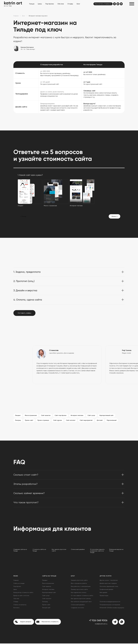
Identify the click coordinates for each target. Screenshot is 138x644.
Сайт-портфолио (62, 416)
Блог (24, 16)
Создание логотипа (77, 608)
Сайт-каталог (72, 421)
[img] (115, 4)
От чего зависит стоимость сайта (82, 596)
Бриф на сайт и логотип (21, 596)
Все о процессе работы (79, 584)
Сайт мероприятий (88, 421)
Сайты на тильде (19, 584)
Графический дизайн (106, 590)
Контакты (16, 608)
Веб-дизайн (103, 593)
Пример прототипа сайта (79, 590)
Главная (16, 16)
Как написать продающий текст (81, 602)
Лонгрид (18, 421)
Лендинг (18, 416)
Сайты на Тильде (49, 577)
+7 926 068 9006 (98, 621)
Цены (15, 590)
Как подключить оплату (79, 593)
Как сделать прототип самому (81, 599)
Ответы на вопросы (20, 605)
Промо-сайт (29, 421)
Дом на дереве (69, 353)
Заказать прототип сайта (79, 581)
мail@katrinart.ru (101, 624)
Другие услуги (106, 577)
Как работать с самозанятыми (81, 587)
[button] (132, 4)
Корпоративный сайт (108, 416)
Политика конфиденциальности (110, 602)
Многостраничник (31, 416)
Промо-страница (44, 421)
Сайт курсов (58, 421)
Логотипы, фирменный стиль (109, 587)
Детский (101, 421)
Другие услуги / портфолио (109, 581)
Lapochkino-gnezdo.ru (56, 353)
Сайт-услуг (93, 416)
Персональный (114, 421)
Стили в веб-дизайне (78, 605)
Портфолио (17, 587)
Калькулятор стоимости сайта (23, 593)
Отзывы (16, 602)
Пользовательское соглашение (110, 605)
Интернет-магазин (78, 416)
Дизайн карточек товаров (108, 584)
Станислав (54, 350)
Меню (16, 577)
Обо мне (16, 599)
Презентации (104, 596)
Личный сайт (46, 608)
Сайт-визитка (46, 416)
